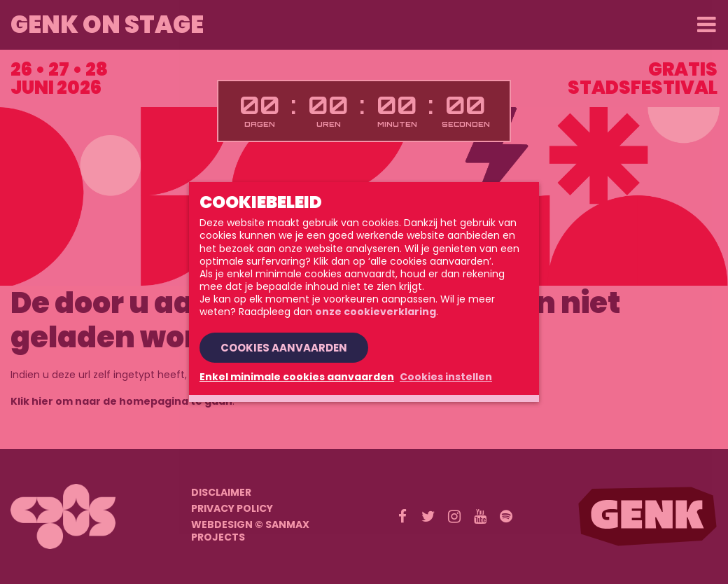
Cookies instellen (446, 377)
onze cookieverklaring (376, 312)
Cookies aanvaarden (284, 348)
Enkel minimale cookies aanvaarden (297, 377)
